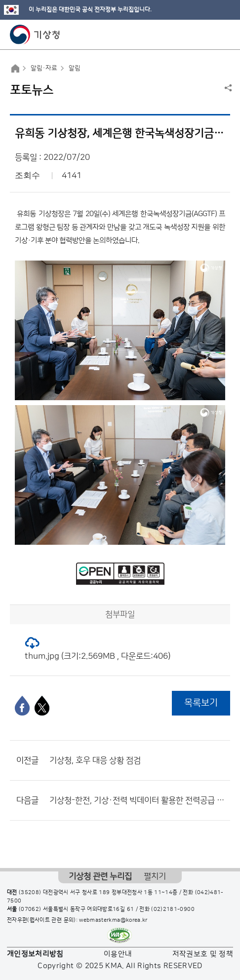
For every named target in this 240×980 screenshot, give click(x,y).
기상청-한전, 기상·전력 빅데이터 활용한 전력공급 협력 (137, 800)
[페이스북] (22, 706)
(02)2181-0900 (173, 909)
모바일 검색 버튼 (208, 35)
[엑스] (42, 706)
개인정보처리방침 (35, 954)
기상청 (35, 35)
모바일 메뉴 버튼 (224, 35)
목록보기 (201, 703)
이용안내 (118, 954)
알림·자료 (44, 68)
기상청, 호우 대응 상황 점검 (95, 760)
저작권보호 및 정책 (203, 954)
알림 (75, 68)
